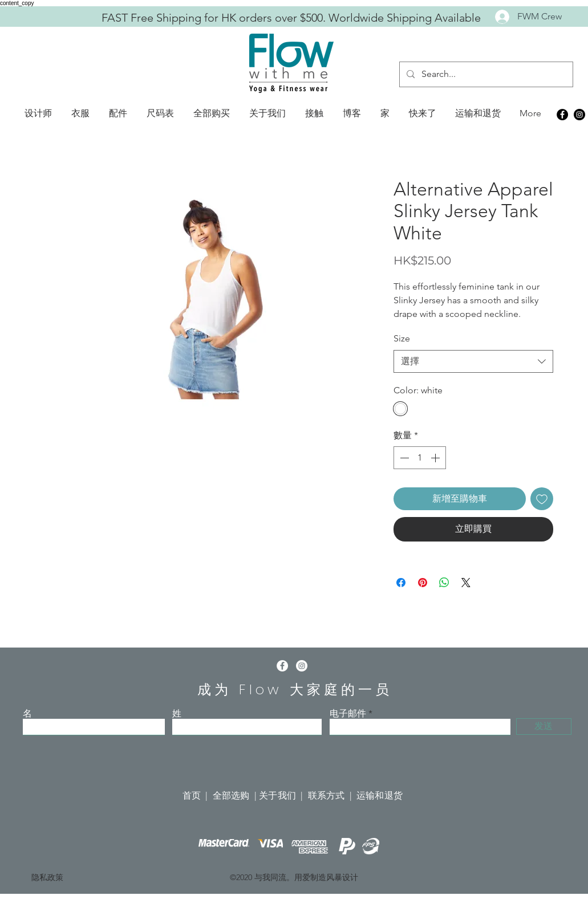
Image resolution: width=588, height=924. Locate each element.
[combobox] (473, 361)
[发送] (544, 726)
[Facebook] (562, 115)
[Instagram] (579, 115)
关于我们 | (283, 795)
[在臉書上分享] (401, 583)
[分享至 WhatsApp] (444, 583)
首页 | (198, 795)
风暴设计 (342, 877)
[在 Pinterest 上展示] (423, 583)
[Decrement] (403, 458)
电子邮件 (348, 714)
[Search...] (485, 74)
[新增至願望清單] (542, 499)
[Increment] (436, 458)
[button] (38, 113)
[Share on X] (466, 583)
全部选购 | (236, 795)
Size (402, 338)
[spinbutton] (420, 458)
